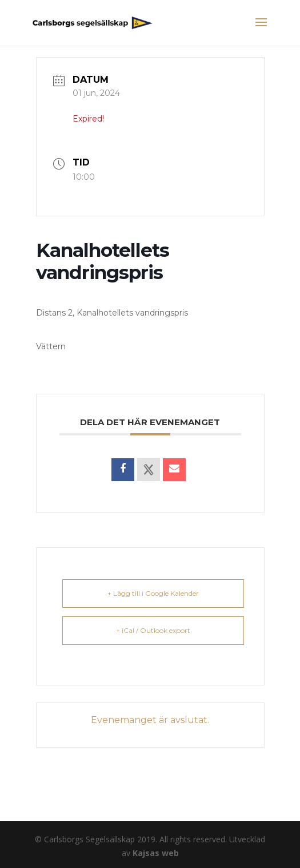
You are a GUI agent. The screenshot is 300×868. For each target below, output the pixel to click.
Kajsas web (156, 853)
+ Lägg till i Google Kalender (153, 593)
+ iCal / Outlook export (153, 630)
